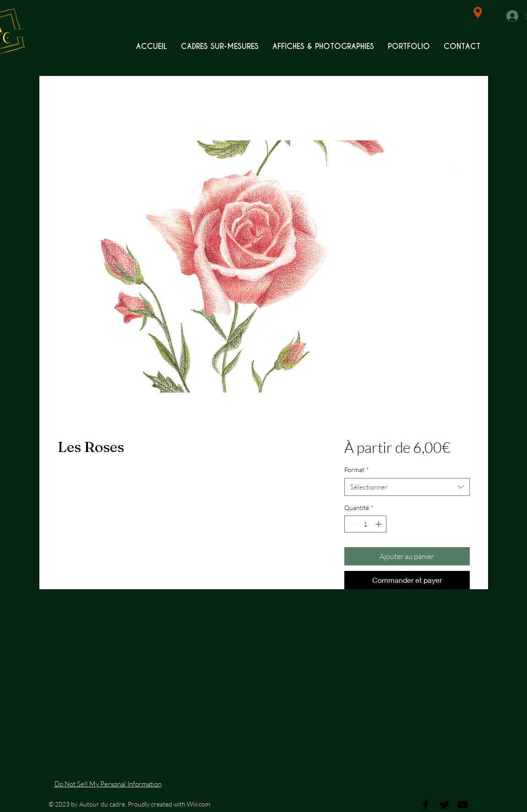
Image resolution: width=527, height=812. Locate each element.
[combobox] (407, 487)
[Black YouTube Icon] (462, 805)
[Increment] (379, 524)
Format (357, 470)
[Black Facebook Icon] (426, 805)
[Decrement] (351, 524)
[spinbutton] (365, 524)
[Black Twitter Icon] (444, 805)
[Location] (478, 13)
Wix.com (198, 804)
